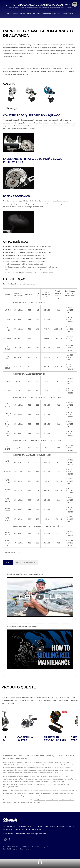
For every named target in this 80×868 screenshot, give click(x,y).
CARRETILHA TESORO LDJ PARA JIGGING (66, 740)
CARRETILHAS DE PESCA (53, 13)
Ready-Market (25, 849)
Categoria (15, 13)
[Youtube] (9, 839)
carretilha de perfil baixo (66, 800)
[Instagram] (5, 839)
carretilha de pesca (40, 800)
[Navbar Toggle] (75, 4)
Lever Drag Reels (68, 13)
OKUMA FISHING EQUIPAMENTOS (31, 13)
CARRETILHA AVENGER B (9, 739)
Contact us (38, 802)
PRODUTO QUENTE (19, 687)
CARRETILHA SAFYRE (36, 739)
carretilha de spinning (52, 800)
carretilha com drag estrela (11, 802)
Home (9, 13)
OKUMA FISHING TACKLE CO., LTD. (28, 847)
